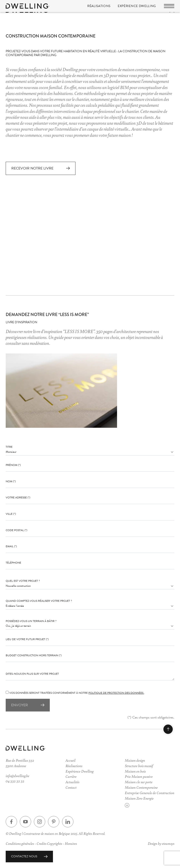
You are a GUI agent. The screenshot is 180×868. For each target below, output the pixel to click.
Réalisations (99, 7)
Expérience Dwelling (137, 7)
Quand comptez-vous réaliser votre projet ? (39, 601)
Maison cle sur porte (139, 782)
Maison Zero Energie (139, 798)
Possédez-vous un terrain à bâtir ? (31, 621)
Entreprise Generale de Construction (150, 793)
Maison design (135, 760)
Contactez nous (24, 856)
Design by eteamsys (161, 843)
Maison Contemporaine (141, 787)
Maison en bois (135, 771)
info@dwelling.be (17, 776)
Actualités (72, 782)
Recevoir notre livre (32, 168)
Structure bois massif (139, 766)
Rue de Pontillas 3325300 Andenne (20, 763)
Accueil (70, 760)
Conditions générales (20, 843)
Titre (9, 447)
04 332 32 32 (15, 781)
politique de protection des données (116, 693)
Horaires (71, 843)
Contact (71, 787)
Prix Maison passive (139, 777)
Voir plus (135, 806)
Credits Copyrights (49, 843)
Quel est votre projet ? (23, 581)
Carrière (71, 777)
